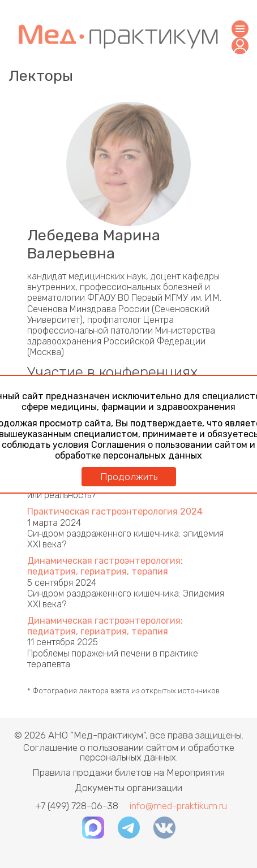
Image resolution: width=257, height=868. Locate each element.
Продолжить (129, 477)
